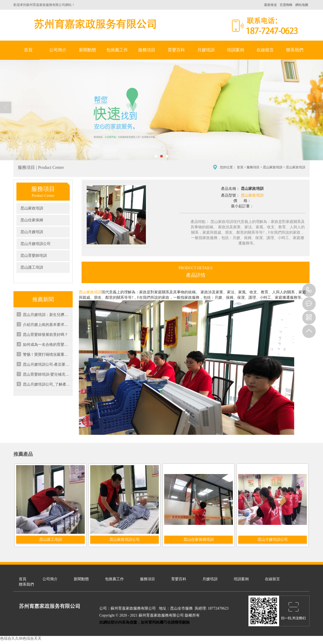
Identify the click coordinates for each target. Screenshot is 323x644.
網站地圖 (302, 5)
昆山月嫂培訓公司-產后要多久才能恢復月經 (47, 364)
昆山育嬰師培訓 (34, 256)
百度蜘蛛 (286, 5)
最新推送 (271, 5)
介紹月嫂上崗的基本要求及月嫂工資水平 (47, 325)
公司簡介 (58, 50)
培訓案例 (236, 50)
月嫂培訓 (206, 50)
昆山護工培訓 (32, 267)
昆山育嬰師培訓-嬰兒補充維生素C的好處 (47, 374)
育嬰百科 (176, 50)
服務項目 (147, 50)
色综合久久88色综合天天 (21, 638)
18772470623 (309, 290)
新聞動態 (87, 50)
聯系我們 (295, 50)
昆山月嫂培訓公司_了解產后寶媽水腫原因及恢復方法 (47, 384)
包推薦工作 (117, 50)
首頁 (28, 50)
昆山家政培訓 (273, 167)
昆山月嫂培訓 (32, 232)
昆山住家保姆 (32, 220)
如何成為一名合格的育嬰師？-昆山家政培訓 (47, 345)
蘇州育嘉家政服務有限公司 (94, 24)
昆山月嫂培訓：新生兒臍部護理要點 (47, 315)
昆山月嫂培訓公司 (36, 244)
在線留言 (265, 50)
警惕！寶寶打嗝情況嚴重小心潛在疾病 (47, 355)
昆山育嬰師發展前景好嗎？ (45, 335)
